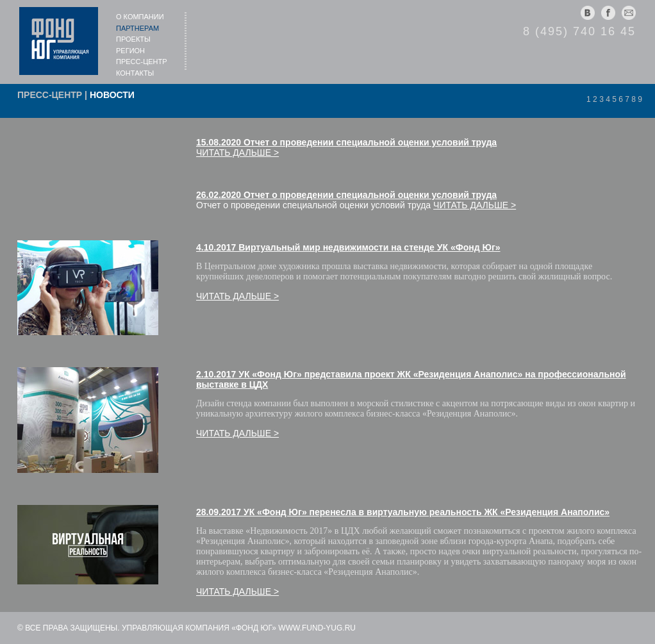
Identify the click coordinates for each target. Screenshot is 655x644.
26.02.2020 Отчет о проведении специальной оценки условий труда (346, 195)
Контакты (135, 73)
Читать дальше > (237, 153)
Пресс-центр (142, 62)
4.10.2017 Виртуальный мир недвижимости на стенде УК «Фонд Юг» (348, 247)
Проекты (133, 39)
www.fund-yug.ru (317, 628)
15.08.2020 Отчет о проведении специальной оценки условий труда (346, 142)
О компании (140, 17)
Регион (130, 51)
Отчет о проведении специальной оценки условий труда (313, 205)
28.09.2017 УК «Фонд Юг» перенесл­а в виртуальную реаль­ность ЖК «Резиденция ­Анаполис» (403, 512)
